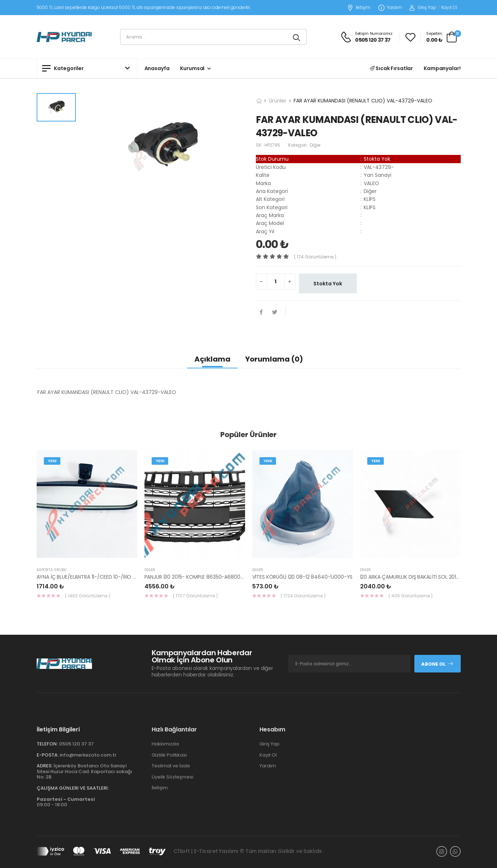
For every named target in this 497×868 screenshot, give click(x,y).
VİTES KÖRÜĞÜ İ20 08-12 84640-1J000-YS (303, 577)
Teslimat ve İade (171, 766)
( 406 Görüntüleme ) (411, 596)
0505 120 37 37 (76, 744)
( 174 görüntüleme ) (315, 257)
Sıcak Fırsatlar (392, 68)
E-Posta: (48, 755)
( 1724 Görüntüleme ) (303, 596)
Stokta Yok (328, 284)
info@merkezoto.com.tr (88, 755)
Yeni (52, 461)
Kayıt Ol (449, 7)
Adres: (45, 766)
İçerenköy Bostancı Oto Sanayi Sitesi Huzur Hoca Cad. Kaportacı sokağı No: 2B (84, 771)
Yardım (390, 8)
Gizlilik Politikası (169, 755)
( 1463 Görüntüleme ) (88, 596)
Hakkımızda (165, 744)
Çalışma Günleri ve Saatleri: (73, 788)
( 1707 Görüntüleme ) (195, 596)
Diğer (150, 570)
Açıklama (212, 359)
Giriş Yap (423, 7)
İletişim (359, 8)
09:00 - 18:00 (66, 802)
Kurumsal (192, 68)
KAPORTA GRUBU (52, 570)
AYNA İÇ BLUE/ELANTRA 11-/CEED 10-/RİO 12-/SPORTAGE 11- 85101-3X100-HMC (128, 577)
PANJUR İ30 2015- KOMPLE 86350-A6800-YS (197, 577)
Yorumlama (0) (274, 359)
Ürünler (278, 101)
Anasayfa (157, 68)
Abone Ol (437, 664)
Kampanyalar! (442, 68)
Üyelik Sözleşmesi (172, 777)
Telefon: (47, 744)
